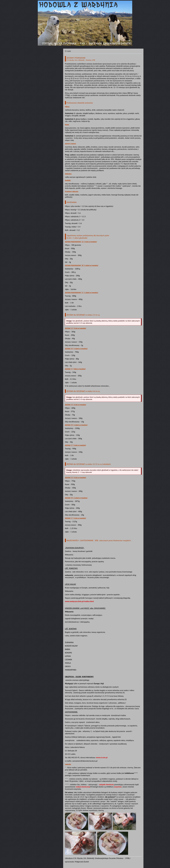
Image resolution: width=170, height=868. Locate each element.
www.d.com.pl (102, 757)
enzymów (118, 787)
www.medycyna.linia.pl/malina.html (79, 601)
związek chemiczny (106, 785)
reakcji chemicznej (83, 787)
